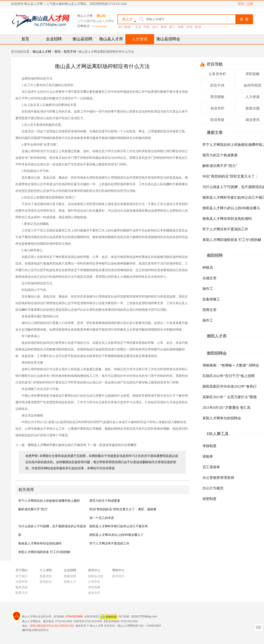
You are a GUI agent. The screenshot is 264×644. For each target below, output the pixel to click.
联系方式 (22, 593)
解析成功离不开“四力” (33, 509)
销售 (181, 27)
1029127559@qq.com (144, 616)
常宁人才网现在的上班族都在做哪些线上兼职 (49, 501)
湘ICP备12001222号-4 (35, 630)
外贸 (189, 27)
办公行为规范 (213, 488)
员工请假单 (211, 467)
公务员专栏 (217, 74)
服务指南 (22, 587)
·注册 (250, 4)
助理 (198, 27)
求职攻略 (94, 587)
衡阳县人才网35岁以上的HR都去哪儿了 (116, 535)
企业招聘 (54, 39)
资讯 (57, 52)
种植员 (208, 267)
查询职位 (46, 582)
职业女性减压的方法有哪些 (118, 445)
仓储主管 (209, 278)
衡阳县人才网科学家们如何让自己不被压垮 (57, 445)
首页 (25, 39)
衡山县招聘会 (168, 39)
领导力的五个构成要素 (105, 501)
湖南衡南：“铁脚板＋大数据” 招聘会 (231, 365)
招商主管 (209, 310)
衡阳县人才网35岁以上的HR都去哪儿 (231, 208)
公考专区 (94, 582)
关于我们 (22, 576)
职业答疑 (217, 120)
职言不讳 (70, 52)
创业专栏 (217, 108)
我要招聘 (70, 576)
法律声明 (22, 582)
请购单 (208, 456)
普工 (172, 27)
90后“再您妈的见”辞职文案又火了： (230, 176)
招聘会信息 (96, 576)
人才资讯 (140, 39)
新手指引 (118, 576)
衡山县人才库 (111, 39)
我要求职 (46, 576)
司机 (147, 27)
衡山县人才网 (42, 52)
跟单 (164, 27)
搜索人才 (70, 582)
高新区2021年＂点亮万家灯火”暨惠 (230, 397)
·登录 (240, 4)
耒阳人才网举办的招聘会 (222, 418)
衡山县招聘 (82, 39)
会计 (155, 27)
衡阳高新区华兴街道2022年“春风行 (230, 386)
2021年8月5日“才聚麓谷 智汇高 (226, 408)
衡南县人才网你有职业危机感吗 (40, 543)
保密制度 (209, 499)
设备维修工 (211, 299)
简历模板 (217, 97)
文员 (138, 27)
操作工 (208, 289)
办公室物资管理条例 (218, 478)
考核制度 (209, 446)
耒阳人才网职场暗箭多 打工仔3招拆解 (44, 552)
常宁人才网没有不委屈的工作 (109, 543)
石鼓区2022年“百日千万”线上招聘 (229, 376)
